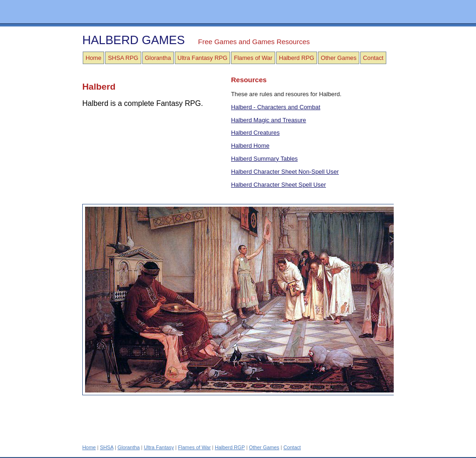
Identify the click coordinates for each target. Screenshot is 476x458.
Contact (373, 58)
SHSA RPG (123, 58)
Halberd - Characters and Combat (276, 107)
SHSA (107, 447)
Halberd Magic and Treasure (268, 120)
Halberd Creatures (255, 133)
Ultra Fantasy (159, 447)
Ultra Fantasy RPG (202, 58)
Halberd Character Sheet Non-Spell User (285, 172)
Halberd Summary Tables (264, 159)
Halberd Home (250, 146)
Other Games (339, 58)
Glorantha (158, 58)
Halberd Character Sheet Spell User (278, 185)
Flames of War (253, 58)
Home (93, 58)
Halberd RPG (297, 58)
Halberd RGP (230, 447)
